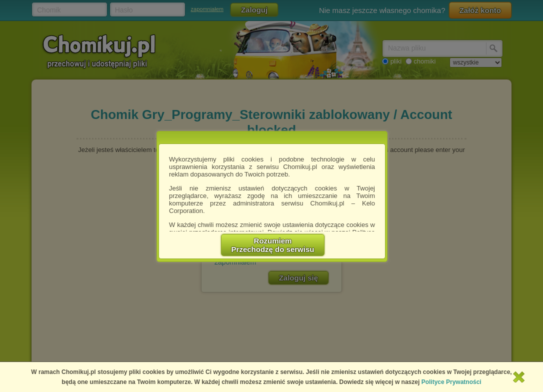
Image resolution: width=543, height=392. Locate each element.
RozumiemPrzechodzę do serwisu (273, 245)
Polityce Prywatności (451, 382)
